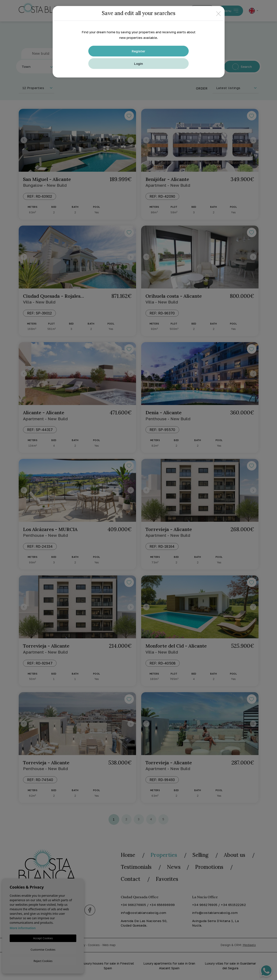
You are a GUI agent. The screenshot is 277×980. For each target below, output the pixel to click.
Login (138, 64)
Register (138, 51)
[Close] (218, 13)
